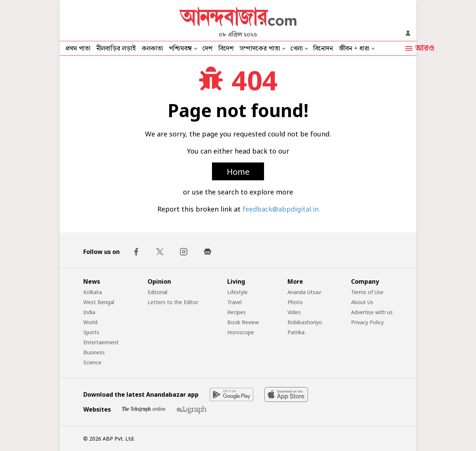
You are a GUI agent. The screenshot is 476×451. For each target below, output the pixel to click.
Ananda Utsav (304, 292)
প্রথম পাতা (78, 49)
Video (294, 312)
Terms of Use (367, 292)
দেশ (207, 49)
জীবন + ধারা (354, 49)
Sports (91, 332)
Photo (295, 302)
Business (94, 352)
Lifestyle (237, 292)
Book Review (243, 322)
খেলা (297, 49)
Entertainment (101, 342)
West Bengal (99, 302)
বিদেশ (226, 49)
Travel (234, 302)
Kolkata (93, 292)
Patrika (296, 332)
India (89, 312)
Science (92, 362)
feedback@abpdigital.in (281, 209)
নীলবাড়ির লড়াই (116, 49)
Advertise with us (372, 312)
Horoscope (241, 332)
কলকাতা (152, 49)
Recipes (237, 312)
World (90, 322)
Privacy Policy (367, 322)
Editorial (157, 292)
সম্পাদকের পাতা (260, 49)
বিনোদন (323, 49)
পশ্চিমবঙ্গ (180, 49)
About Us (362, 302)
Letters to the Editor (173, 302)
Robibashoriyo (305, 322)
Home (238, 171)
